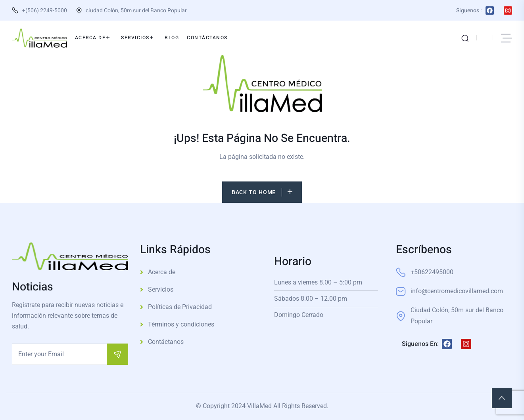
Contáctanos (166, 342)
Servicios (161, 289)
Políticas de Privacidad (180, 307)
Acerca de (162, 272)
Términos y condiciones (181, 324)
